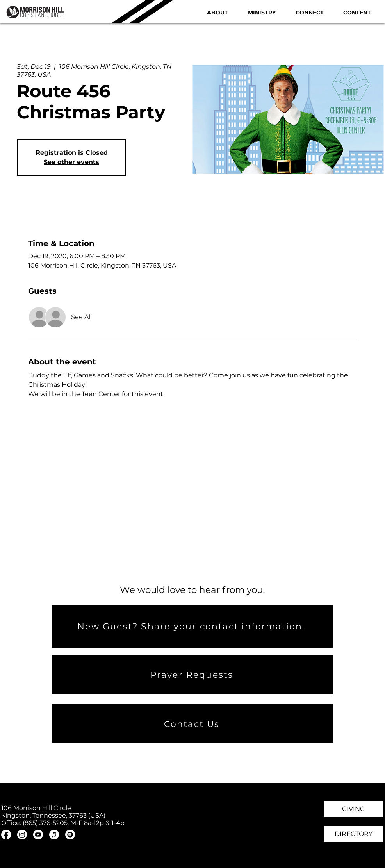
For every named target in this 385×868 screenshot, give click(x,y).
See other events (71, 162)
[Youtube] (38, 835)
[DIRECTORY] (353, 834)
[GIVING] (353, 809)
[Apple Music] (54, 835)
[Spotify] (70, 835)
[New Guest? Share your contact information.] (192, 626)
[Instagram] (22, 835)
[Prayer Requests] (192, 675)
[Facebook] (6, 835)
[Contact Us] (192, 724)
